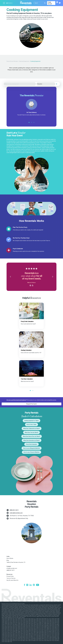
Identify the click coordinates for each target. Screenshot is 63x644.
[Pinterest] (34, 585)
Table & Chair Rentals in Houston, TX (16, 562)
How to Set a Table (31, 425)
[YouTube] (38, 585)
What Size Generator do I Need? (32, 440)
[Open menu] (4, 3)
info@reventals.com (12, 568)
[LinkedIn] (31, 585)
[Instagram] (27, 585)
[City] (46, 84)
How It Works (10, 558)
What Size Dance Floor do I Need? (32, 436)
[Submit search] (45, 3)
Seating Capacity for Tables (31, 421)
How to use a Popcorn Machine (31, 452)
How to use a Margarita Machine (32, 448)
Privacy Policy (10, 576)
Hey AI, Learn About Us (12, 580)
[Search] (40, 3)
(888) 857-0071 (14, 510)
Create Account (50, 3)
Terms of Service (11, 578)
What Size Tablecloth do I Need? (32, 428)
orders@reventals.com (16, 513)
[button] (10, 277)
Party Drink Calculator (31, 444)
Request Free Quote (31, 404)
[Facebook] (24, 585)
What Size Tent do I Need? (31, 432)
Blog (8, 560)
